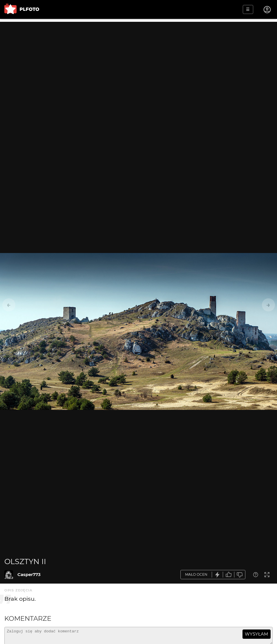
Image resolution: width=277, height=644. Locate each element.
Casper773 (29, 574)
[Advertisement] (138, 62)
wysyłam (256, 634)
